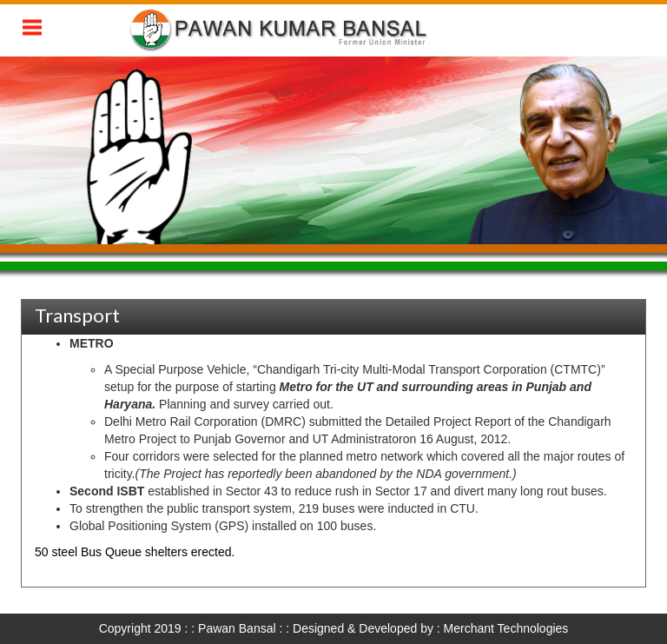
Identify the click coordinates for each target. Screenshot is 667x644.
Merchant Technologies (506, 628)
